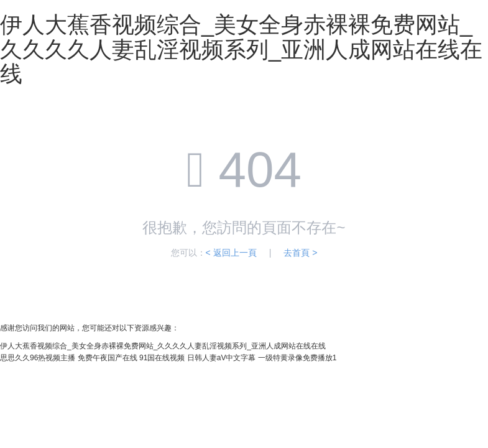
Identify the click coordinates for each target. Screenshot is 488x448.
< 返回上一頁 (231, 253)
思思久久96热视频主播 (38, 358)
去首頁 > (300, 253)
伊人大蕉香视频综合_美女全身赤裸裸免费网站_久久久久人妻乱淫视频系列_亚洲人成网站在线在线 (241, 49)
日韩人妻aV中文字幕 (222, 358)
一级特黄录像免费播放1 (297, 358)
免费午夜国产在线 (108, 358)
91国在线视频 (162, 358)
